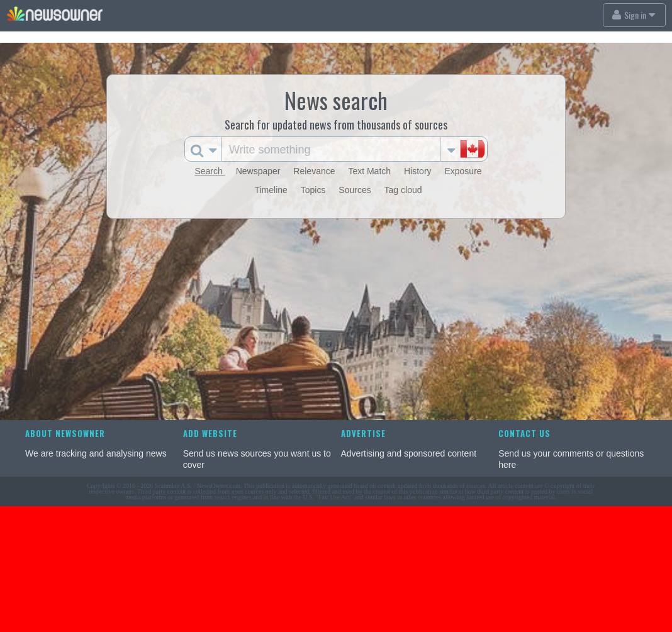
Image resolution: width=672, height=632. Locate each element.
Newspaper (260, 171)
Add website (210, 433)
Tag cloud (403, 190)
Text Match (371, 171)
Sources (356, 190)
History (419, 171)
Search (210, 171)
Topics (315, 190)
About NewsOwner (65, 433)
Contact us (524, 433)
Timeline (272, 190)
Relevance (315, 171)
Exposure (463, 171)
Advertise (363, 433)
